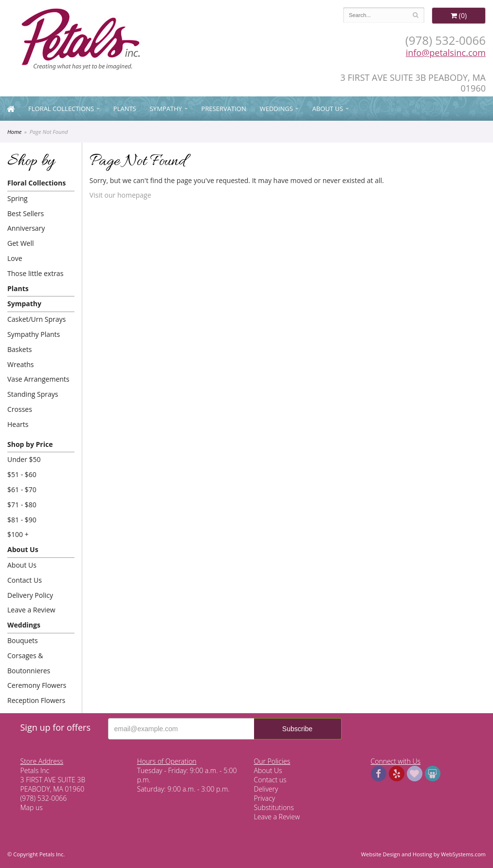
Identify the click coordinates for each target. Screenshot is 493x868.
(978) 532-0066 (446, 40)
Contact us (270, 780)
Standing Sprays (33, 394)
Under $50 (24, 459)
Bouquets (23, 640)
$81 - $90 (22, 520)
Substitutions (274, 807)
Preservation (224, 109)
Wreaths (21, 364)
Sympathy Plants (34, 334)
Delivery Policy (30, 595)
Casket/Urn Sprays (37, 319)
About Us (328, 109)
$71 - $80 (22, 505)
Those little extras (35, 273)
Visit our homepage (120, 195)
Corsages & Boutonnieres (29, 663)
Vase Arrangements (38, 379)
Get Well (21, 243)
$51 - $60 (22, 474)
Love (15, 258)
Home (14, 132)
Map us (32, 807)
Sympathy (166, 109)
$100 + (18, 534)
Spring (18, 198)
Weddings (276, 109)
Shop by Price (30, 444)
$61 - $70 (22, 489)
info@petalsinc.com (446, 53)
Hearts (18, 424)
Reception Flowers (36, 700)
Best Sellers (26, 213)
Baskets (19, 349)
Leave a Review (31, 610)
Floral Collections (61, 109)
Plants (125, 109)
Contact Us (25, 580)
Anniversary (26, 228)
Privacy (265, 798)
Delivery (266, 789)
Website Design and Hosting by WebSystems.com (423, 854)
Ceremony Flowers (37, 685)
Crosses (20, 409)
